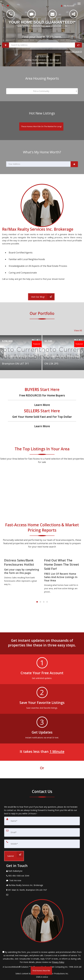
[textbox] (42, 91)
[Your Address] (38, 164)
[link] (74, 164)
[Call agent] (3, 6)
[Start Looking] (78, 45)
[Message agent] (42, 880)
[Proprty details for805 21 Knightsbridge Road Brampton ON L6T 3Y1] (21, 353)
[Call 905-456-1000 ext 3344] (11, 14)
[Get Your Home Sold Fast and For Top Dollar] (42, 418)
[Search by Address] (42, 45)
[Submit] (14, 856)
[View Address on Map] (42, 890)
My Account (68, 6)
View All (78, 330)
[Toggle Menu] (79, 4)
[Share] (73, 14)
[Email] (52, 14)
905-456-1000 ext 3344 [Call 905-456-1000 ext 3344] (42, 63)
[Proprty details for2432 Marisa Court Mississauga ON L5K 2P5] (63, 353)
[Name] (42, 821)
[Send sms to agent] (8, 6)
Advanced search (73, 52)
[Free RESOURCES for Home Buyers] (42, 397)
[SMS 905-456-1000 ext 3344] (32, 14)
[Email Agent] (42, 895)
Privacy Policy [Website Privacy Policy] (58, 962)
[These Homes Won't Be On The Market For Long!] (41, 126)
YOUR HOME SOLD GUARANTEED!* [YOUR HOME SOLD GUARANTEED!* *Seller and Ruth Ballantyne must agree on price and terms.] (42, 22)
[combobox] (42, 91)
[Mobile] (42, 844)
